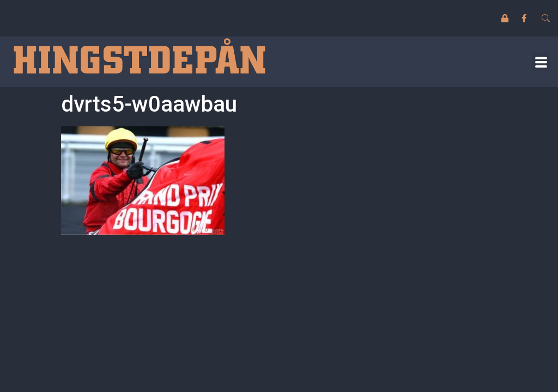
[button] (541, 62)
